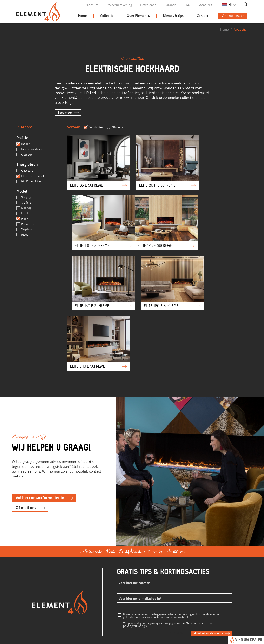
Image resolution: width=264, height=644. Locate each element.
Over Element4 (138, 17)
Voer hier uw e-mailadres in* (140, 526)
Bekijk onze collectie (119, 585)
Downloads (148, 5)
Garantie (170, 5)
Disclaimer (90, 638)
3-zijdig (24, 198)
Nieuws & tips (173, 17)
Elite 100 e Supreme (219, 160)
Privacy (107, 638)
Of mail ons (26, 434)
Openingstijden (155, 596)
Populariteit (94, 127)
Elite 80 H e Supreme (157, 160)
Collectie (107, 17)
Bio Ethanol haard (30, 182)
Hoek (22, 219)
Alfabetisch (116, 127)
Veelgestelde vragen (79, 585)
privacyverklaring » (135, 553)
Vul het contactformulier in (40, 424)
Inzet (22, 235)
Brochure (92, 5)
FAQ (187, 5)
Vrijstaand (25, 230)
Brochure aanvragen (119, 590)
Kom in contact (75, 590)
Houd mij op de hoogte (208, 560)
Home (82, 17)
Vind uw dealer (233, 17)
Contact (203, 17)
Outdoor (24, 155)
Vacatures (205, 5)
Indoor (23, 144)
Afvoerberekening (119, 5)
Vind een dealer (115, 596)
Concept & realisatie (215, 638)
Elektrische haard (30, 176)
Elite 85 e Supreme (95, 160)
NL (230, 5)
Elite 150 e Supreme (157, 216)
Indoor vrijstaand (30, 149)
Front (22, 214)
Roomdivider (27, 224)
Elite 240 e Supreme (95, 272)
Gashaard (25, 171)
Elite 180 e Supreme (219, 216)
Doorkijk (24, 208)
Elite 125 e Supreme (95, 216)
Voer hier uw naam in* (135, 510)
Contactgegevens (156, 590)
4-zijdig (24, 203)
